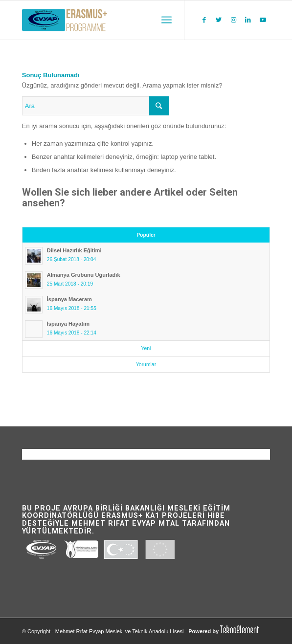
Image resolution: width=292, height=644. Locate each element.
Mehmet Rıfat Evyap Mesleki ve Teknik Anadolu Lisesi (120, 631)
